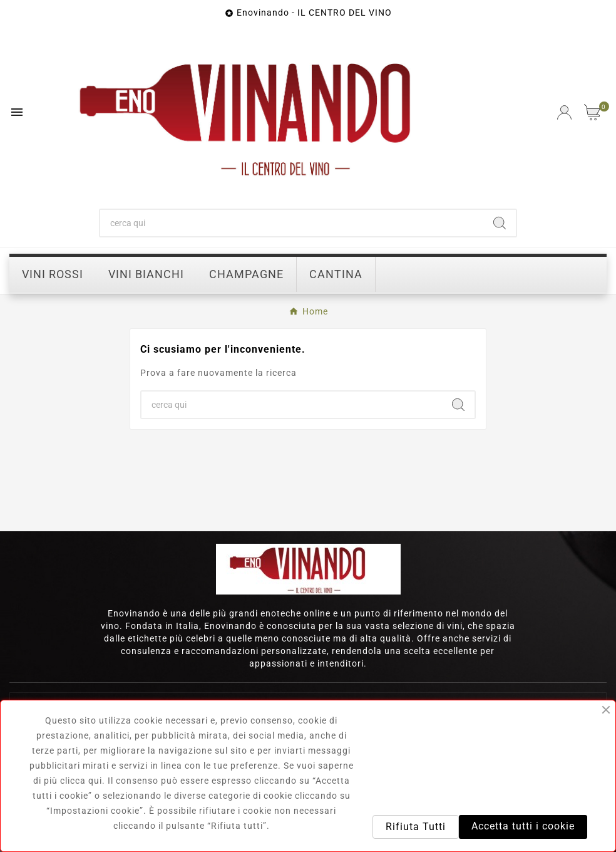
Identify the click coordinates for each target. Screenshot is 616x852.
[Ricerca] (292, 223)
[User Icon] (564, 112)
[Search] (500, 223)
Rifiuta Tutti (416, 827)
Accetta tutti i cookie (523, 826)
